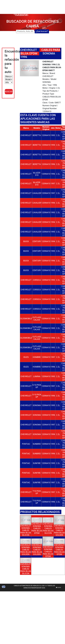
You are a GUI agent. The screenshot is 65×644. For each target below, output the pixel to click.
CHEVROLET (29, 50)
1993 (53, 135)
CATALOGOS (57, 7)
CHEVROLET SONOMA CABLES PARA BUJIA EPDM (37, 528)
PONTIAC (26, 444)
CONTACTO (39, 10)
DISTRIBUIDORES (42, 7)
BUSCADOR (48, 1)
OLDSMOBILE (26, 319)
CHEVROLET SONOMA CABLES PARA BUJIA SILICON (26, 530)
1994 (53, 145)
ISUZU (26, 357)
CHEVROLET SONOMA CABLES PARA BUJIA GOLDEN (59, 530)
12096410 (46, 135)
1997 (53, 184)
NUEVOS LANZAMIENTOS (46, 4)
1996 (53, 164)
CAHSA (38, 1)
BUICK (26, 241)
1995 (53, 155)
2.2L (58, 135)
